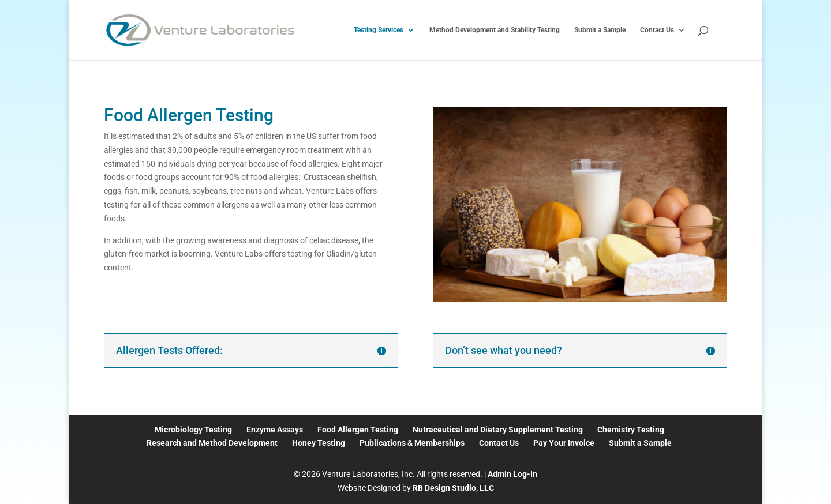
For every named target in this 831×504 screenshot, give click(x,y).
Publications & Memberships (412, 443)
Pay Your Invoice (564, 443)
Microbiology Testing (193, 430)
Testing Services (379, 30)
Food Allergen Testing (358, 430)
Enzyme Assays (275, 430)
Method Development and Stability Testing (495, 30)
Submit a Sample (600, 30)
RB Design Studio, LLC (453, 488)
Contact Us (657, 30)
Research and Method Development (212, 443)
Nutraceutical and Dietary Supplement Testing (498, 430)
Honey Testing (319, 443)
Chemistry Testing (631, 430)
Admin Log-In (512, 474)
